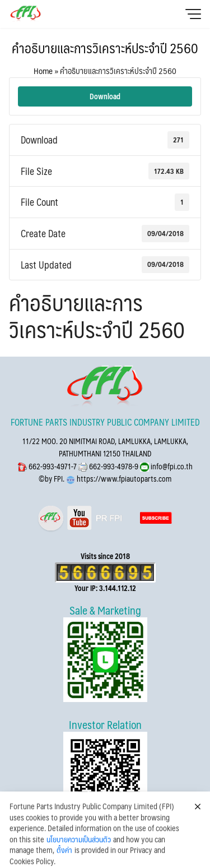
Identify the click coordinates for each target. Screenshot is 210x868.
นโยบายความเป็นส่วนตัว (79, 852)
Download (105, 96)
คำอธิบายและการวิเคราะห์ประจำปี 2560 (105, 48)
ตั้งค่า (64, 862)
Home (43, 70)
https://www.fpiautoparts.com (123, 479)
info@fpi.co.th (171, 466)
